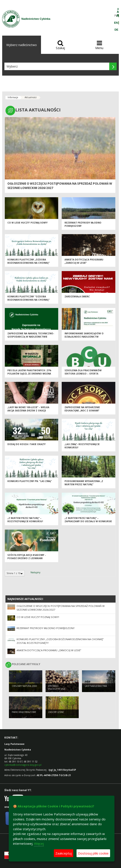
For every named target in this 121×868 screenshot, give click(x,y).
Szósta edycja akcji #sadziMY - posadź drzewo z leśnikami (27, 557)
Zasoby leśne (56, 712)
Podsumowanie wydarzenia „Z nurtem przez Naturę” (84, 483)
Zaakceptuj (64, 853)
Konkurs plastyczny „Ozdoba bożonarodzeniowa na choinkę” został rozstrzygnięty (28, 263)
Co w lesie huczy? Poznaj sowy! (27, 223)
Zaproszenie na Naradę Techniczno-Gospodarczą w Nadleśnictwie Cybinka (31, 337)
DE (116, 30)
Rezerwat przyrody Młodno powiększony (46, 628)
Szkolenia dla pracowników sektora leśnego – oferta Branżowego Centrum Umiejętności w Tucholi (87, 375)
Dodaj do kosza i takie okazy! (26, 444)
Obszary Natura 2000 (24, 686)
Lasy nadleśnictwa (96, 686)
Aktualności (31, 97)
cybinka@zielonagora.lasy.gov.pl (23, 765)
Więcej (39, 843)
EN (116, 23)
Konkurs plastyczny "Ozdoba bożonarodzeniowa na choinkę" (29, 298)
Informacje (13, 97)
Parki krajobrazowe (24, 712)
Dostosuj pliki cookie (93, 853)
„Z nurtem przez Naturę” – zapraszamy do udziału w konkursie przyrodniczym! (88, 521)
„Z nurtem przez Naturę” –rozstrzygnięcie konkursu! (25, 520)
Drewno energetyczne (57, 688)
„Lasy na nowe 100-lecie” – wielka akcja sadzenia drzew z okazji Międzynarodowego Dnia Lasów (28, 410)
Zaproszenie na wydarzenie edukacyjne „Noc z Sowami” (82, 409)
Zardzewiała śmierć (77, 297)
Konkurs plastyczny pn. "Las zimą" (30, 481)
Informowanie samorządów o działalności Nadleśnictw (84, 335)
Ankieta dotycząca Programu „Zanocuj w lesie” (84, 261)
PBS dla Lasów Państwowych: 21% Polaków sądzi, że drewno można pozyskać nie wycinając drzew (29, 374)
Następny (35, 572)
